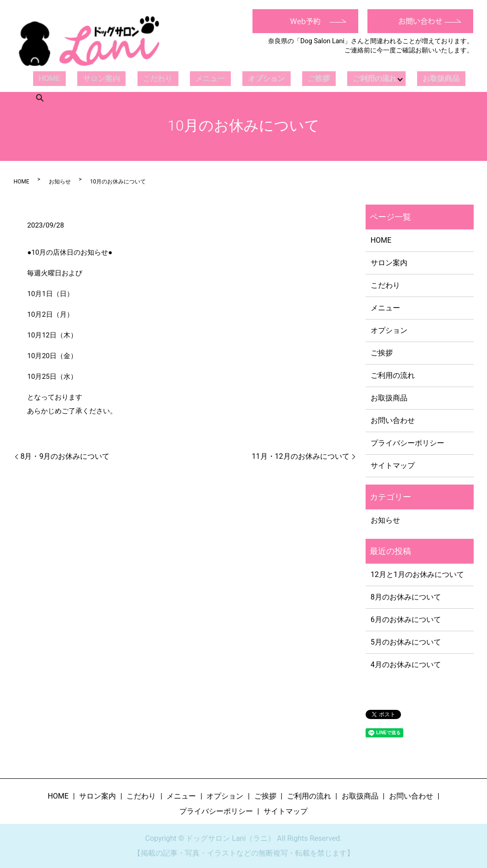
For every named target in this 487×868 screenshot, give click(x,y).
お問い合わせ (393, 420)
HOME (45, 78)
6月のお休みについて (406, 620)
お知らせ (60, 182)
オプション (231, 78)
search (433, 79)
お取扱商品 (394, 78)
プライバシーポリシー (407, 443)
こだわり (138, 78)
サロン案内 (89, 78)
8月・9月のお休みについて (65, 456)
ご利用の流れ (324, 78)
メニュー (182, 78)
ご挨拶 (275, 78)
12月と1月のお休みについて (417, 574)
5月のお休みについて (406, 642)
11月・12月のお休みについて (301, 456)
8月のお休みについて (406, 597)
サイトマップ (393, 465)
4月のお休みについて (406, 665)
